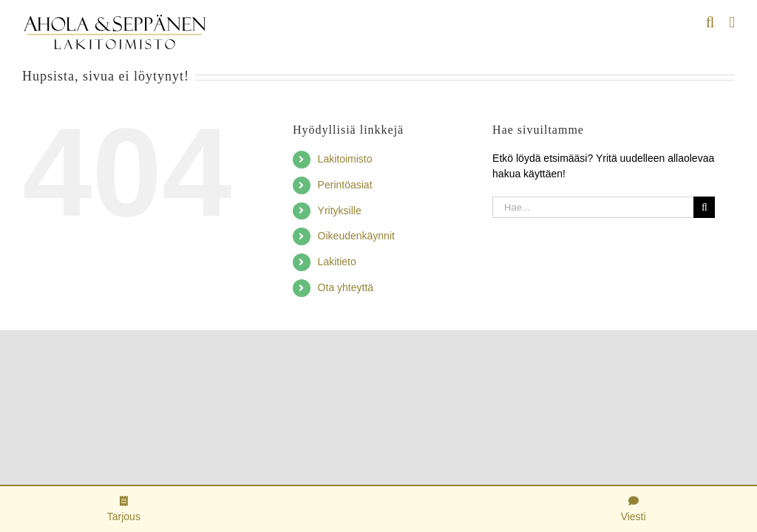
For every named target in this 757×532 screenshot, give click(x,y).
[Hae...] (593, 207)
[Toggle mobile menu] (732, 23)
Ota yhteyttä (346, 287)
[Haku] (704, 207)
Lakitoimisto (345, 159)
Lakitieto (337, 262)
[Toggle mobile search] (710, 23)
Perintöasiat (345, 185)
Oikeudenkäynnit (356, 236)
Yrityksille (340, 211)
